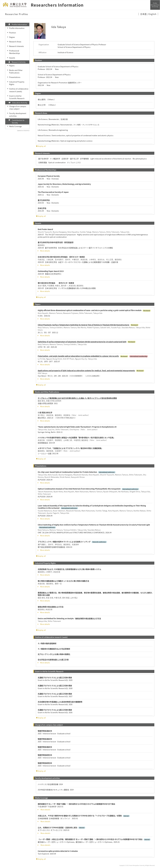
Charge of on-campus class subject (18, 108)
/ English (152, 14)
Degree (12, 37)
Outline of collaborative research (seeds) (19, 90)
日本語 (143, 14)
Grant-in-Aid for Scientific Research (17, 97)
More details (44, 251)
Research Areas (15, 42)
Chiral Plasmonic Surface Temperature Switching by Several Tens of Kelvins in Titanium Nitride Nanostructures (83, 325)
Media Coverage (15, 126)
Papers (12, 66)
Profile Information (17, 28)
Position (13, 33)
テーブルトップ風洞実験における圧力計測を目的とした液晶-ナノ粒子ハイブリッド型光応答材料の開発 (77, 398)
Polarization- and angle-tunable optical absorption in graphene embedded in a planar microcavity (78, 356)
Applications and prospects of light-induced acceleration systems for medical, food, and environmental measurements (86, 371)
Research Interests (17, 46)
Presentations (15, 77)
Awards (12, 58)
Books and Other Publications (16, 71)
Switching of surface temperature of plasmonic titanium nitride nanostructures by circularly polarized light (82, 342)
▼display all (41, 146)
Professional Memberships (15, 52)
